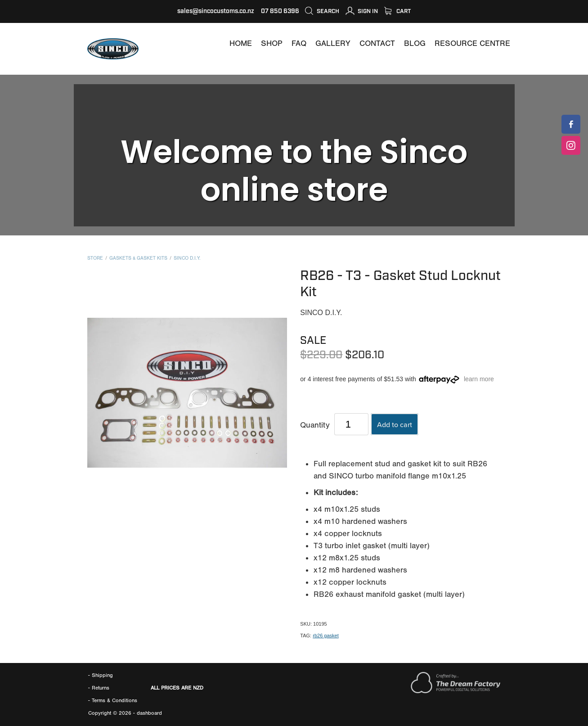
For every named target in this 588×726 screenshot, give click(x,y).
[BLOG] (415, 44)
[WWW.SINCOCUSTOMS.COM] (241, 44)
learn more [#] (479, 379)
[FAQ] (299, 44)
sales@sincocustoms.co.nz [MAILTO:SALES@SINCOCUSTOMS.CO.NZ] (216, 11)
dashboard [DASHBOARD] (149, 713)
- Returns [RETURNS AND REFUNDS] (99, 688)
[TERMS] (114, 700)
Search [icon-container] (322, 11)
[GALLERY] (333, 44)
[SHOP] (272, 44)
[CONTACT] (377, 44)
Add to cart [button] (395, 424)
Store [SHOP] (95, 258)
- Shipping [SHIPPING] (101, 675)
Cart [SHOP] (397, 11)
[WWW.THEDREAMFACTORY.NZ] (455, 691)
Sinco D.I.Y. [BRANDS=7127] (187, 258)
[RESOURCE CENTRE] (472, 44)
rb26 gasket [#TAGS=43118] (325, 636)
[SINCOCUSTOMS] (571, 124)
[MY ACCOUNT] (362, 11)
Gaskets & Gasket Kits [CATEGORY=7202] (138, 258)
